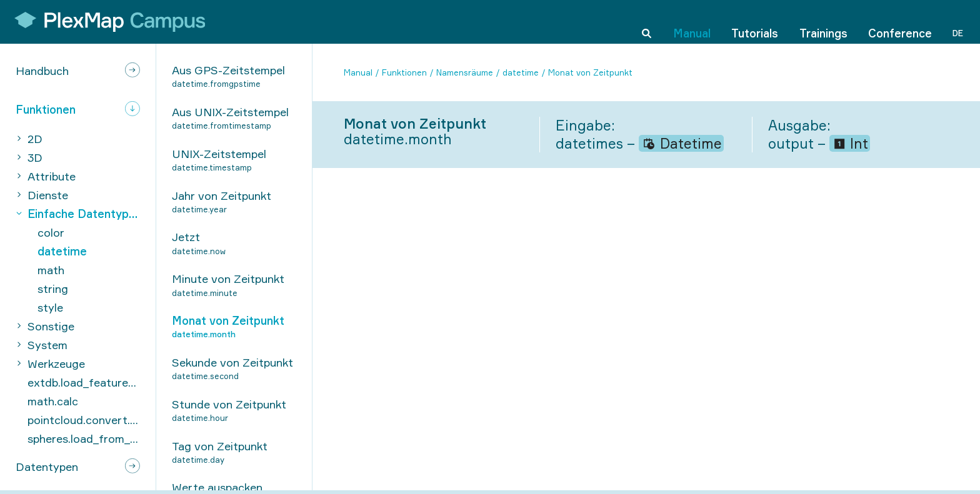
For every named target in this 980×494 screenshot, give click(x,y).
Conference (900, 21)
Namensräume (465, 72)
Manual (692, 21)
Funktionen (404, 72)
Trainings (823, 21)
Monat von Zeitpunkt (590, 72)
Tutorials (755, 21)
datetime (521, 72)
